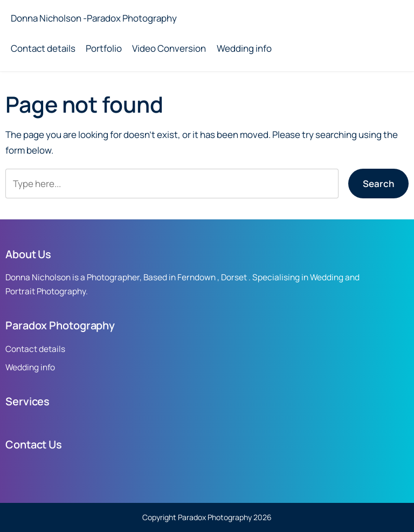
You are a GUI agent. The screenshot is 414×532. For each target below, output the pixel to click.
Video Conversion (169, 48)
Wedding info (244, 48)
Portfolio (104, 48)
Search (378, 184)
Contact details (43, 48)
